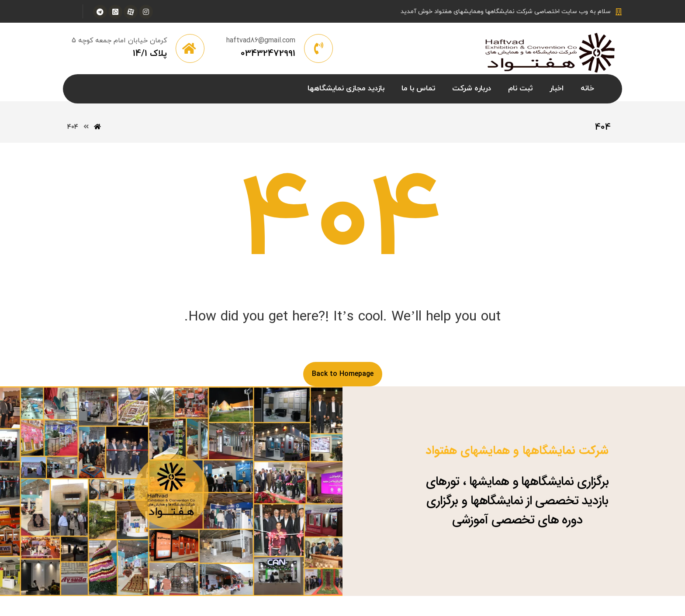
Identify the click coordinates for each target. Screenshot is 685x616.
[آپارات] (131, 12)
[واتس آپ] (115, 12)
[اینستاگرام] (146, 12)
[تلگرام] (100, 12)
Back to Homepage (343, 374)
